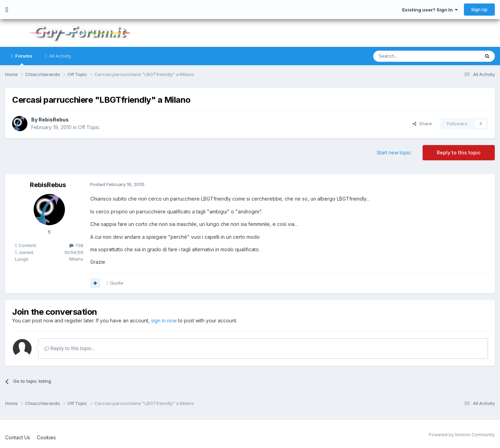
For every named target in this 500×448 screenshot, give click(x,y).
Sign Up (479, 9)
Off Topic (89, 127)
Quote (117, 283)
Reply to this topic (459, 153)
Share (422, 124)
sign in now (164, 320)
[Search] (409, 56)
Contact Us (18, 437)
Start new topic (394, 153)
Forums (23, 59)
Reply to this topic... (70, 348)
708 (76, 245)
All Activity (59, 56)
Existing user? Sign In (430, 10)
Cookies (46, 437)
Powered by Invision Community (462, 435)
